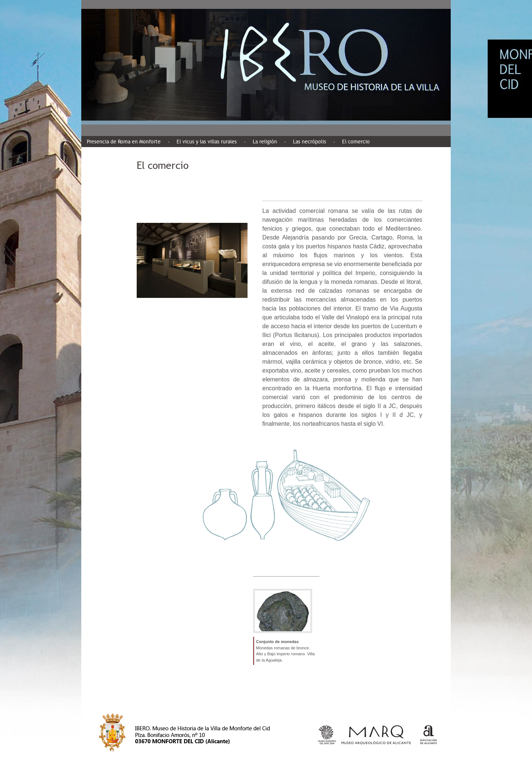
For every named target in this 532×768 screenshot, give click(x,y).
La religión (265, 142)
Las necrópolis (310, 142)
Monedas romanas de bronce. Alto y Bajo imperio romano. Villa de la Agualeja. (285, 654)
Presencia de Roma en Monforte (124, 142)
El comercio (356, 142)
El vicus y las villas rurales (207, 142)
